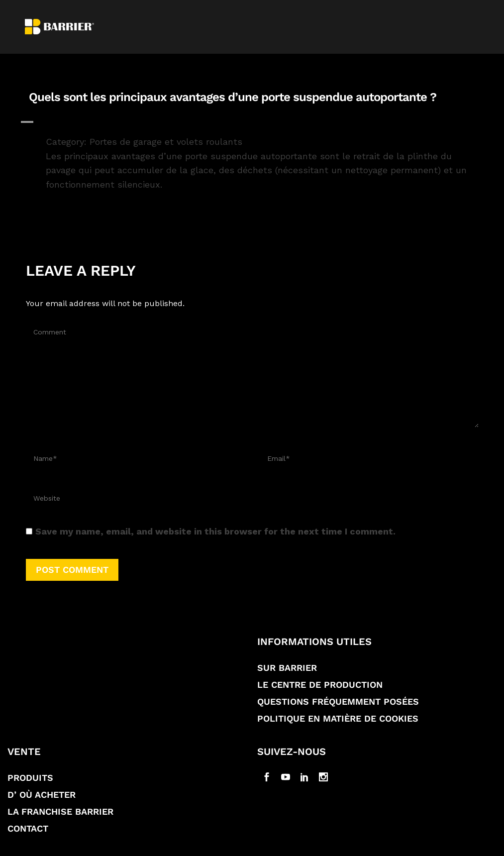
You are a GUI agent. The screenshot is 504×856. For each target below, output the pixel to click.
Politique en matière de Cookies (338, 718)
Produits (30, 778)
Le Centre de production (320, 685)
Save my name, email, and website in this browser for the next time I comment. (215, 531)
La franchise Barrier (60, 811)
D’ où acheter (42, 795)
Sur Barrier (287, 668)
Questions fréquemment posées (338, 701)
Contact (28, 828)
